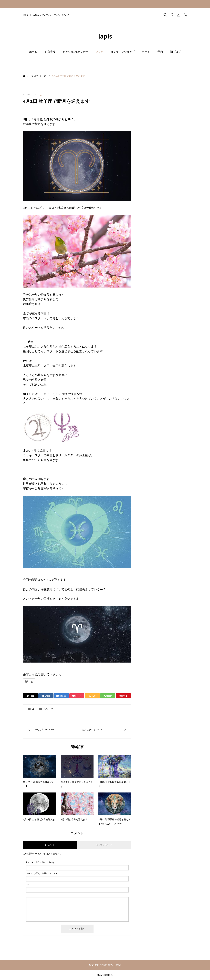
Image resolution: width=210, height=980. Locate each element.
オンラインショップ (123, 52)
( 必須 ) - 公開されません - (41, 873)
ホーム (33, 52)
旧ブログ (176, 52)
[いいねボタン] (26, 682)
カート (146, 52)
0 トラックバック (104, 845)
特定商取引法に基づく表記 (105, 965)
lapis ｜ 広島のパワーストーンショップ (46, 15)
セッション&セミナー (75, 52)
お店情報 (50, 52)
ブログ (99, 52)
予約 (160, 52)
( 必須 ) (40, 862)
